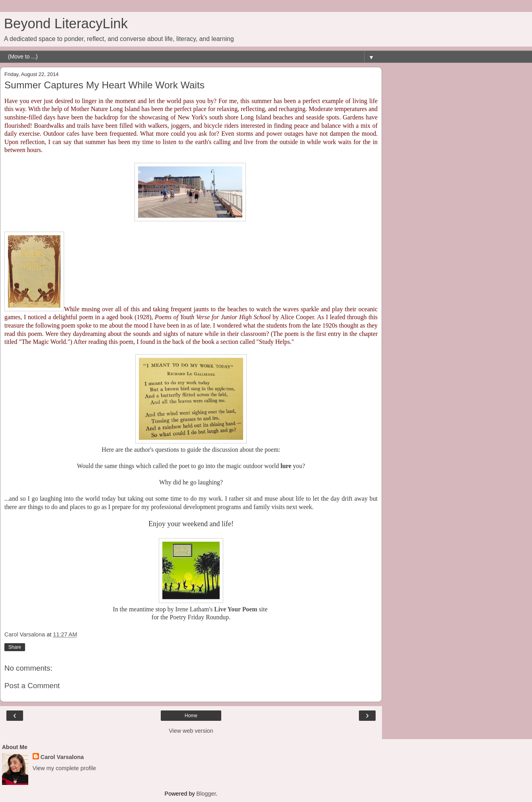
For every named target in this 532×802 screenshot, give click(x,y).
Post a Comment (32, 686)
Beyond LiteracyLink (66, 23)
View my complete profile (64, 768)
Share (15, 647)
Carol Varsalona (62, 757)
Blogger (206, 794)
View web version (191, 731)
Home (191, 716)
